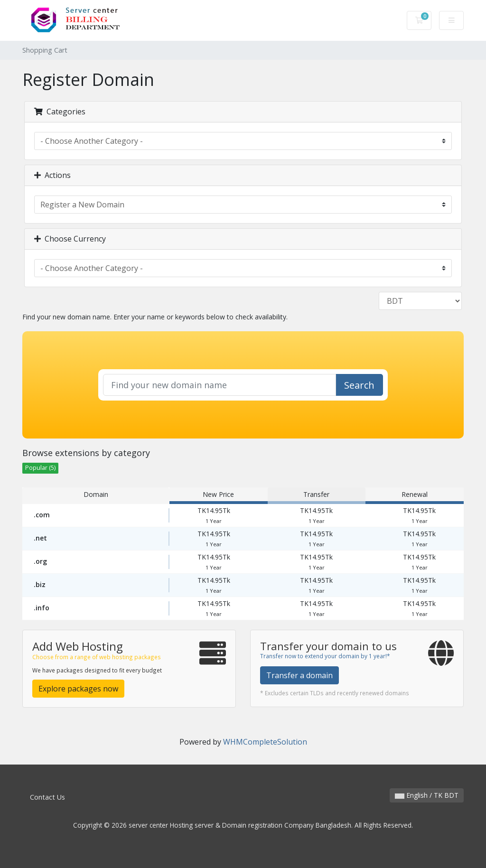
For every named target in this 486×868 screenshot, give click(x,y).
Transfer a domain (299, 675)
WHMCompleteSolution (265, 742)
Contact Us (47, 797)
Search (359, 385)
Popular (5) (40, 468)
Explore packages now (78, 689)
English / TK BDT (427, 795)
